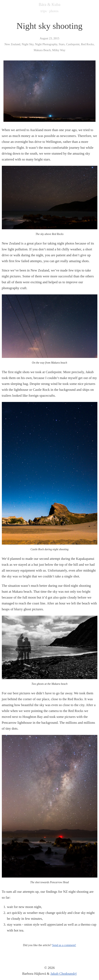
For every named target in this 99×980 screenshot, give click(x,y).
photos (54, 11)
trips (44, 11)
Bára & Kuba (50, 4)
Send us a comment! (64, 945)
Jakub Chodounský (64, 974)
